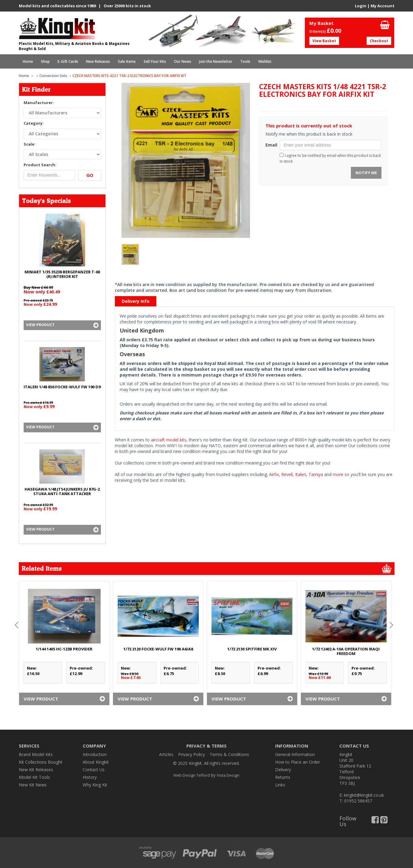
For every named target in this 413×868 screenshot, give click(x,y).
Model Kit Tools (34, 777)
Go (90, 175)
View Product (62, 325)
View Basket (324, 41)
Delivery (283, 770)
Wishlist (265, 61)
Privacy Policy (192, 754)
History (90, 777)
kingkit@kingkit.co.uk (364, 795)
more (338, 474)
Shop (45, 61)
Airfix (274, 474)
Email (270, 145)
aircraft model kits (169, 440)
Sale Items (127, 61)
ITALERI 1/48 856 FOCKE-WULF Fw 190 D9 (62, 387)
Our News (183, 61)
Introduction (95, 754)
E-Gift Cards (68, 61)
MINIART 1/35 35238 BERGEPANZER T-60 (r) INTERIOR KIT (62, 274)
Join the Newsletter (216, 61)
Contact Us (94, 770)
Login (361, 6)
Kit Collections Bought (41, 762)
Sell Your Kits (155, 61)
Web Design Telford (192, 775)
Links (280, 785)
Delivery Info (136, 301)
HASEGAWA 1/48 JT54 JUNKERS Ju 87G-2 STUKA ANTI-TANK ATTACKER (62, 491)
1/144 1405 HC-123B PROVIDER (64, 649)
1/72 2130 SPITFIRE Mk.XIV (252, 649)
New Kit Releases (36, 770)
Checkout (379, 41)
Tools (245, 61)
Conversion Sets (53, 76)
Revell (287, 474)
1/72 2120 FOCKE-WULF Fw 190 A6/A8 (158, 649)
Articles (166, 754)
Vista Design (228, 775)
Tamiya (316, 474)
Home (28, 61)
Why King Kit (95, 785)
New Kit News (33, 785)
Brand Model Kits (36, 754)
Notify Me (366, 173)
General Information (295, 754)
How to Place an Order (298, 762)
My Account (383, 6)
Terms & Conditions (229, 754)
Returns (283, 777)
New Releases (98, 61)
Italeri (301, 474)
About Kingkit (96, 762)
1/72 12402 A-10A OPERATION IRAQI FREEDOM (346, 651)
